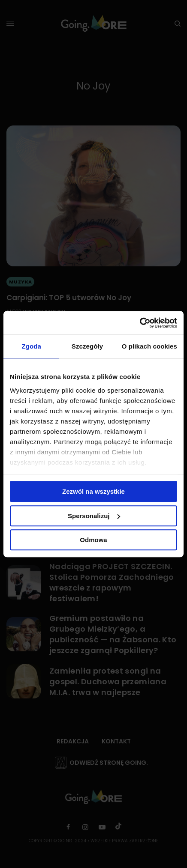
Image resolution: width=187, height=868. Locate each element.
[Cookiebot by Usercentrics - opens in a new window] (140, 323)
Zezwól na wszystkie (93, 491)
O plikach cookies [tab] (149, 346)
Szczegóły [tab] (87, 346)
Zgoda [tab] (31, 346)
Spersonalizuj (94, 516)
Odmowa (93, 540)
